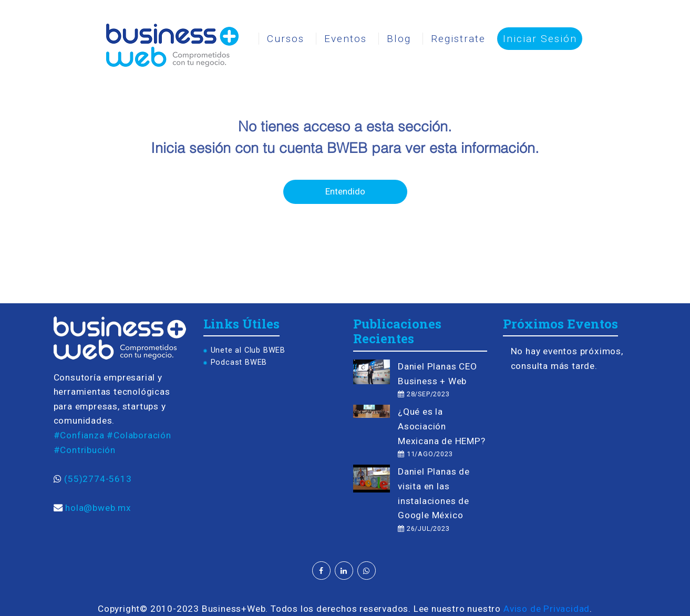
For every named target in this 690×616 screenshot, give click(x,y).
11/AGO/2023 (425, 454)
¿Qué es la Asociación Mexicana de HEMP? (442, 426)
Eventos (346, 39)
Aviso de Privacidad (547, 609)
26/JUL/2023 (424, 528)
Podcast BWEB (239, 362)
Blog (399, 39)
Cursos (286, 39)
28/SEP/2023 (424, 394)
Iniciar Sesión (540, 39)
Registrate (458, 39)
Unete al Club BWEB (248, 350)
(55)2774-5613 (98, 479)
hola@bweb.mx (98, 508)
